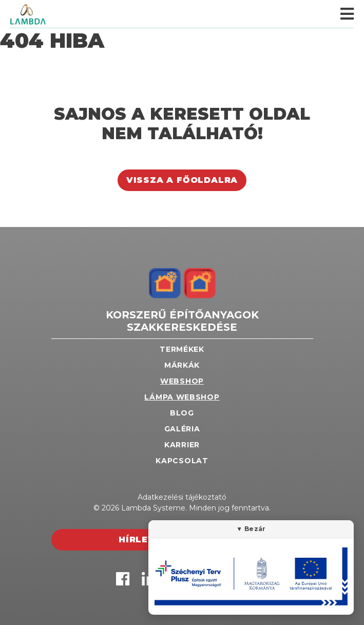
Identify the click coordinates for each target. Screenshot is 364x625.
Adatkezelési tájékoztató (182, 497)
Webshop (182, 381)
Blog (182, 413)
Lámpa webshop (182, 397)
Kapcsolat (182, 461)
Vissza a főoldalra (182, 180)
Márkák (182, 365)
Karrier (182, 445)
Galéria (182, 429)
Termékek (182, 349)
